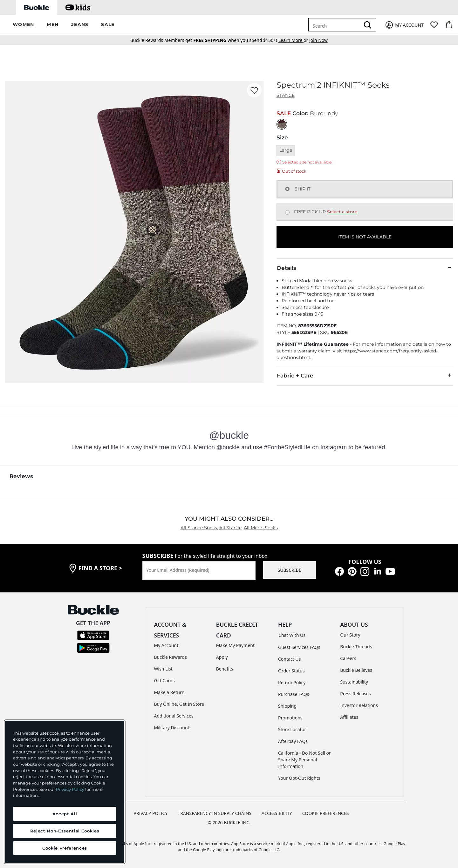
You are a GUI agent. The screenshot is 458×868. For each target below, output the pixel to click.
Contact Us (289, 659)
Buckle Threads (356, 647)
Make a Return (169, 692)
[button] (23, 25)
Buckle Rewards (171, 657)
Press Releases (355, 694)
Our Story (350, 635)
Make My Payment (235, 645)
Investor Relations (359, 705)
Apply (222, 657)
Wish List (163, 669)
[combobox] (335, 25)
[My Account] (404, 25)
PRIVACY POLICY (150, 813)
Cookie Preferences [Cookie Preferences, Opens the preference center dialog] (65, 848)
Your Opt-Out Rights (299, 778)
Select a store (342, 212)
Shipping (287, 706)
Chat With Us (292, 635)
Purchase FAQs (294, 694)
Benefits (225, 669)
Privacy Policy (70, 789)
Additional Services (174, 716)
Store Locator (292, 729)
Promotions (290, 718)
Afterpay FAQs (293, 741)
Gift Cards (164, 681)
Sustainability (354, 682)
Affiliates (349, 717)
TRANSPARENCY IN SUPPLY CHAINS (215, 813)
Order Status (291, 671)
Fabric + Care (365, 375)
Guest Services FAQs (299, 647)
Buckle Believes (356, 670)
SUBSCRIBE (290, 570)
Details (365, 268)
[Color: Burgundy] (282, 124)
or (294, 40)
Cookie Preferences (326, 813)
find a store (100, 568)
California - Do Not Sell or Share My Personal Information (304, 760)
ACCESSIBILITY (277, 813)
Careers (348, 658)
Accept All (65, 814)
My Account (166, 645)
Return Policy (292, 682)
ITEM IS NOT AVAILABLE (365, 237)
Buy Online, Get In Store (179, 704)
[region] (65, 792)
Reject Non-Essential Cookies (65, 831)
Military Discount (172, 728)
